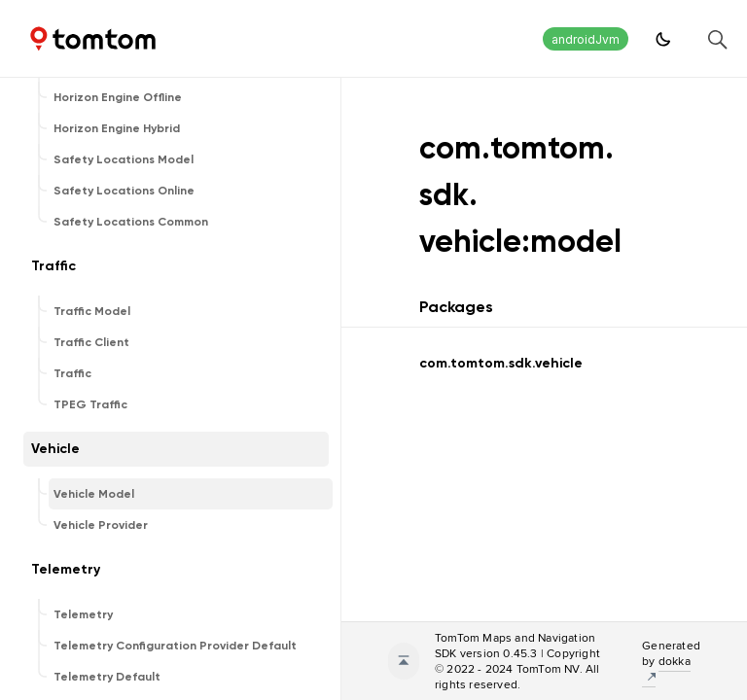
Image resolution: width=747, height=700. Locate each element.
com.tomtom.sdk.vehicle (501, 363)
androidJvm (586, 39)
